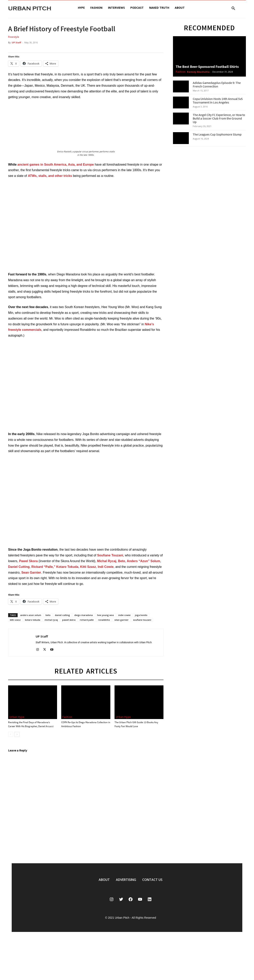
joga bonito (141, 615)
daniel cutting (62, 615)
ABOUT (104, 880)
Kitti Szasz (88, 567)
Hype (81, 8)
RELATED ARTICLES (86, 671)
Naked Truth (159, 8)
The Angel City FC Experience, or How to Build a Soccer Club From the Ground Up (219, 118)
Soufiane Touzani (110, 555)
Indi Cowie (106, 567)
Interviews (116, 8)
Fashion (96, 8)
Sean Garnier (31, 573)
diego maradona (84, 615)
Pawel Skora (28, 561)
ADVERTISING (126, 880)
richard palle (87, 620)
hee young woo (106, 615)
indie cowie (124, 615)
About (180, 8)
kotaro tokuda (33, 620)
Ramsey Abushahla (198, 72)
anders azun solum (31, 615)
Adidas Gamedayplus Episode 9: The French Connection (217, 84)
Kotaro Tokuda (67, 567)
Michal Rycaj (107, 561)
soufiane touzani (142, 620)
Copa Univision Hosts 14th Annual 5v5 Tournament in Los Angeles (218, 101)
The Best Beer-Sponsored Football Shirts (207, 67)
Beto (122, 561)
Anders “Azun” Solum (143, 561)
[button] (233, 9)
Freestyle (14, 37)
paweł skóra (69, 620)
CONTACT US (152, 880)
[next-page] (17, 734)
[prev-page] (11, 734)
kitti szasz (15, 620)
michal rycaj (51, 620)
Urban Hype (17, 717)
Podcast (137, 8)
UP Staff (16, 42)
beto (48, 615)
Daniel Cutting (19, 567)
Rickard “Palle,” (43, 567)
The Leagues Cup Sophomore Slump (217, 134)
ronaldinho (104, 620)
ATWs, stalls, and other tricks (50, 176)
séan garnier (121, 620)
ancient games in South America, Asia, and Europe (56, 165)
